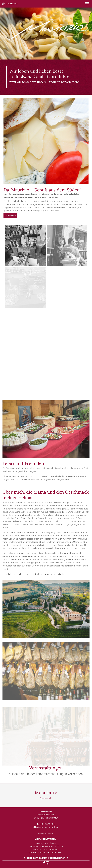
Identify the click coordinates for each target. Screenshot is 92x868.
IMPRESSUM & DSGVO (46, 834)
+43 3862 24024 (46, 824)
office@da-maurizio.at (46, 827)
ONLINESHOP (10, 4)
